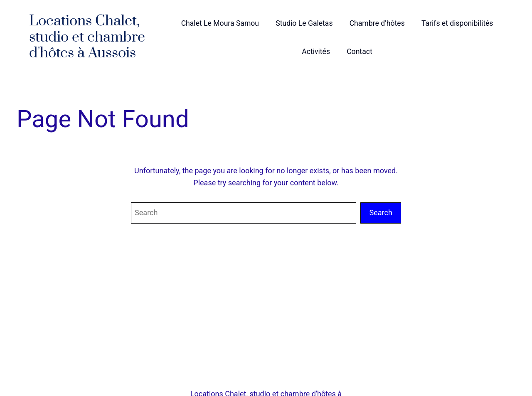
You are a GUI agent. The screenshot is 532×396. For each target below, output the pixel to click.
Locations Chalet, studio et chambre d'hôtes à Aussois (87, 37)
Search (381, 213)
